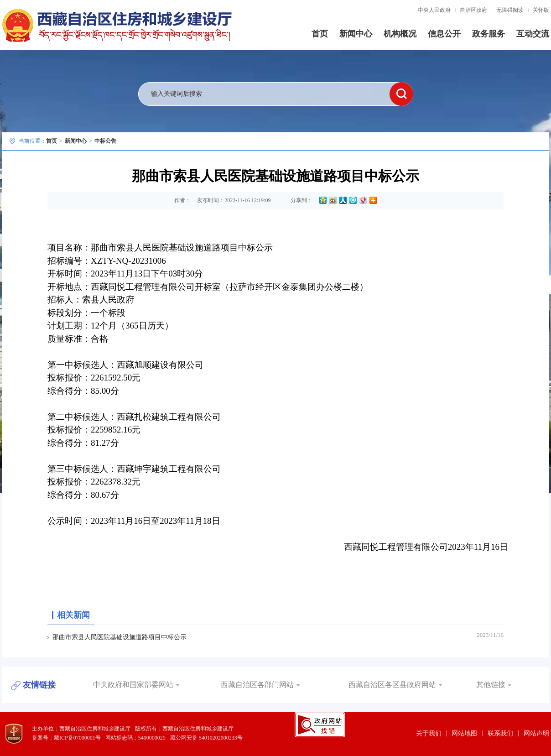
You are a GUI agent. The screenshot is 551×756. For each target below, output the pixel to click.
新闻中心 (356, 34)
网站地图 (464, 733)
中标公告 (105, 141)
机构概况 (400, 34)
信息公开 (444, 34)
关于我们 (429, 733)
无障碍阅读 (510, 10)
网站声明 (536, 733)
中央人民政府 (434, 10)
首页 (320, 34)
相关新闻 (73, 615)
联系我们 (500, 733)
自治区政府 (473, 10)
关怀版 (541, 10)
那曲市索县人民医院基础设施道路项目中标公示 (120, 637)
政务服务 (489, 34)
